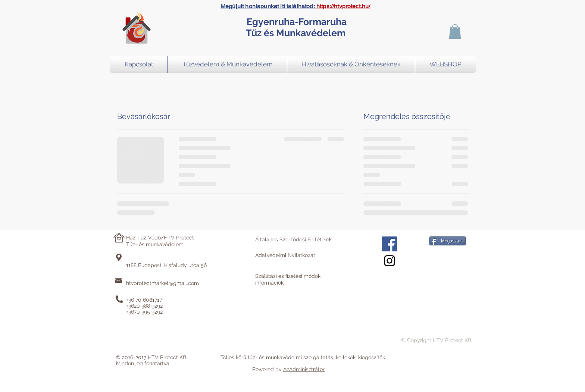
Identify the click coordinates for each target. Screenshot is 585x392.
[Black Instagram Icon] (390, 261)
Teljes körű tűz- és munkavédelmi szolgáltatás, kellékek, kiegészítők (303, 357)
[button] (455, 32)
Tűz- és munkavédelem (155, 244)
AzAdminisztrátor (304, 369)
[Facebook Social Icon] (390, 244)
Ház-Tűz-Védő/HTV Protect (160, 238)
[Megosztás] (448, 241)
